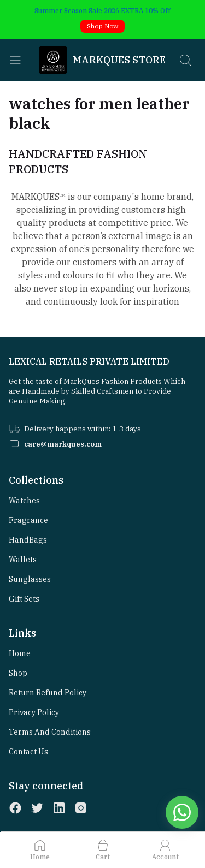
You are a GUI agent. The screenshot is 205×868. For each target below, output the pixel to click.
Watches (24, 501)
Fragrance (28, 520)
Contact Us (28, 752)
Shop (18, 673)
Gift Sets (24, 599)
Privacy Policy (34, 712)
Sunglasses (30, 579)
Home (20, 653)
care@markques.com (63, 444)
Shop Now (102, 26)
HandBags (28, 540)
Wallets (23, 560)
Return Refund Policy (48, 693)
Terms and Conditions (50, 732)
